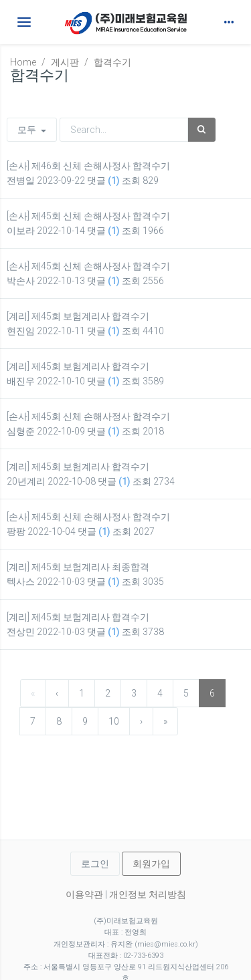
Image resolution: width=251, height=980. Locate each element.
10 (114, 721)
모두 (32, 130)
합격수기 (112, 62)
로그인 (95, 864)
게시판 (65, 62)
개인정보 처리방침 (148, 894)
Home (23, 62)
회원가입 (151, 864)
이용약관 (84, 894)
